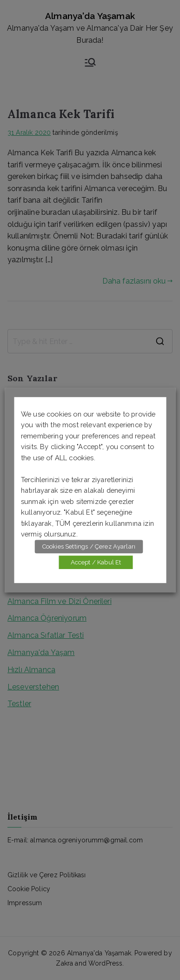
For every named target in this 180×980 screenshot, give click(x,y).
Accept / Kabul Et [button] (96, 562)
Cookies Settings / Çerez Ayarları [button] (89, 546)
